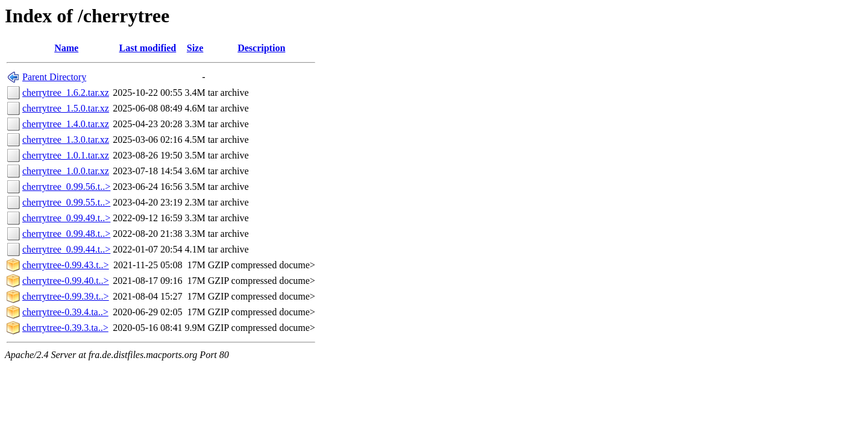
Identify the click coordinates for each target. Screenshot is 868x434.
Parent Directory (54, 77)
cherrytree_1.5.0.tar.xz (66, 108)
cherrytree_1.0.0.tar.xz (66, 171)
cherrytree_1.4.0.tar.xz (66, 124)
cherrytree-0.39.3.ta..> (65, 328)
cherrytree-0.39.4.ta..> (65, 312)
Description (261, 48)
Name (66, 48)
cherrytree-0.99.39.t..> (66, 296)
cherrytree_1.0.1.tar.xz (66, 155)
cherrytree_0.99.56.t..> (66, 187)
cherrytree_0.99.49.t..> (66, 218)
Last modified (148, 48)
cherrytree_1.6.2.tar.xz (66, 93)
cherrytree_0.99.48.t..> (66, 234)
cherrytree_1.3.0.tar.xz (66, 140)
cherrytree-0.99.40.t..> (66, 281)
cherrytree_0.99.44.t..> (66, 249)
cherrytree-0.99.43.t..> (66, 265)
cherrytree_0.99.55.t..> (66, 202)
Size (195, 48)
